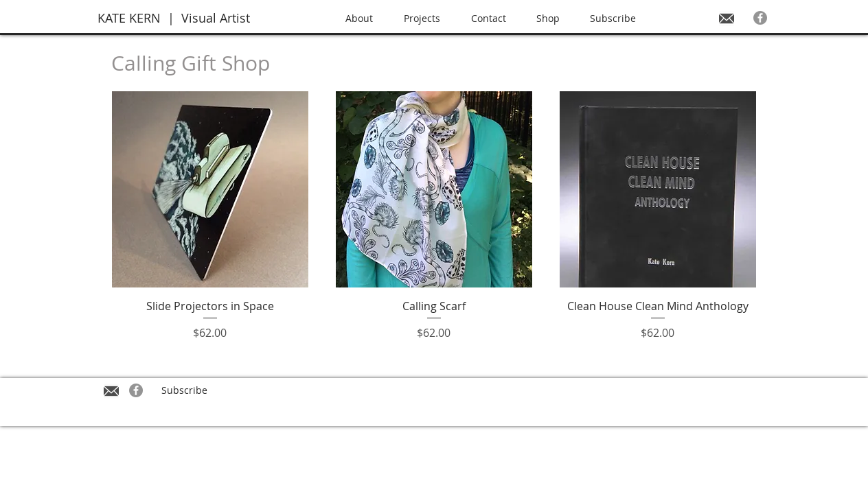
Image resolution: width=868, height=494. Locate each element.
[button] (431, 19)
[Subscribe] (184, 390)
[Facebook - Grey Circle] (760, 18)
